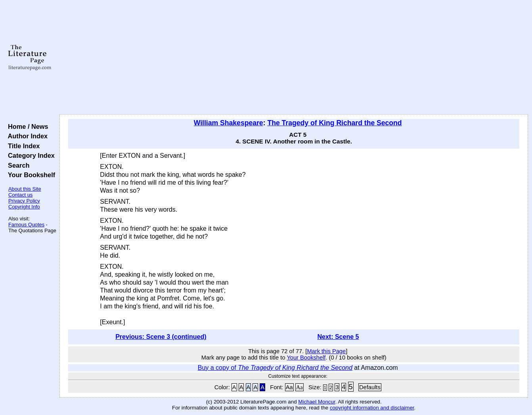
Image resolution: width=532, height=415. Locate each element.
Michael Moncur (317, 402)
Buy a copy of (275, 368)
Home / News (26, 126)
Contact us (20, 195)
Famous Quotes (26, 225)
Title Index (22, 146)
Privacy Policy (24, 201)
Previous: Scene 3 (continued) (161, 337)
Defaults (370, 387)
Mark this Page (326, 351)
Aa (289, 387)
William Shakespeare (229, 123)
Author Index (26, 136)
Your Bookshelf (30, 175)
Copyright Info (24, 207)
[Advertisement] (294, 57)
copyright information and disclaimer (372, 408)
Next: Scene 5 (338, 337)
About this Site (25, 189)
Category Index (30, 155)
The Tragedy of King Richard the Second (334, 123)
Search (17, 165)
